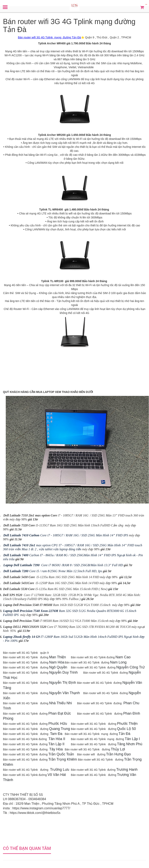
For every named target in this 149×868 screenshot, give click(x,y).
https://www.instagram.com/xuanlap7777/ (41, 808)
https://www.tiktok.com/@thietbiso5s (35, 813)
